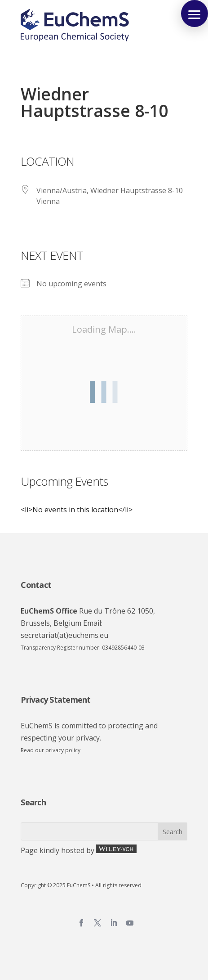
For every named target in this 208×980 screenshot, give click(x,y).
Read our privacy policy (51, 750)
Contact (36, 585)
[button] (195, 14)
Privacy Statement (55, 700)
